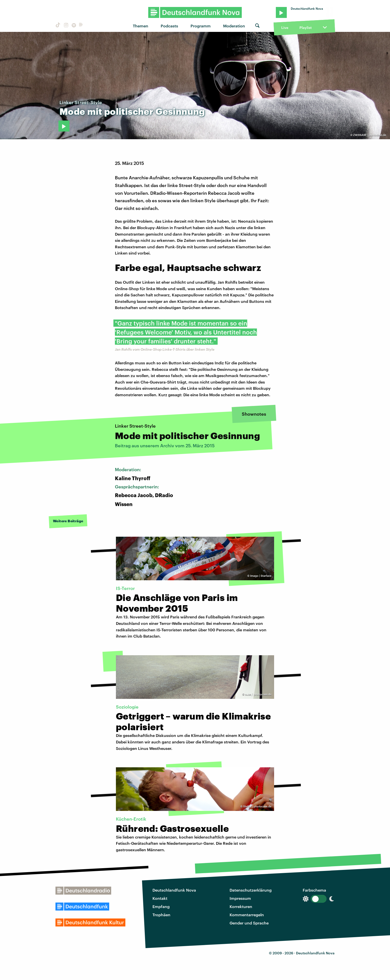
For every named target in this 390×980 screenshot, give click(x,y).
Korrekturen (241, 906)
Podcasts (169, 26)
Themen (141, 26)
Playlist (306, 28)
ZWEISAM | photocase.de (370, 135)
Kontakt (160, 898)
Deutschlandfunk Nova (174, 890)
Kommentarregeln (247, 915)
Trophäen (161, 915)
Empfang (161, 906)
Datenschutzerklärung (251, 890)
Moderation (234, 26)
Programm (201, 26)
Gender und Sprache (249, 923)
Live (285, 28)
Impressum (240, 898)
